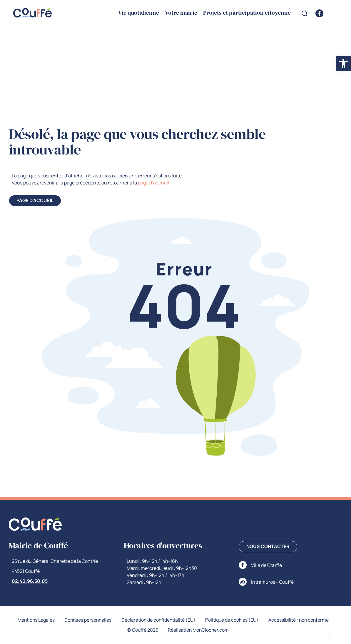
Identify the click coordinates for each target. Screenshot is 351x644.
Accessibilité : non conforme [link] (300, 620)
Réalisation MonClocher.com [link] (199, 630)
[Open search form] (305, 14)
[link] (343, 64)
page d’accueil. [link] (154, 183)
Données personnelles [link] (87, 620)
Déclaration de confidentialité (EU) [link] (159, 620)
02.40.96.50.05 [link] (30, 581)
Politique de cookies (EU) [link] (233, 620)
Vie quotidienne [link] (139, 13)
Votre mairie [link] (181, 13)
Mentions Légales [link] (34, 620)
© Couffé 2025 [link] (142, 630)
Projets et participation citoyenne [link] (247, 13)
